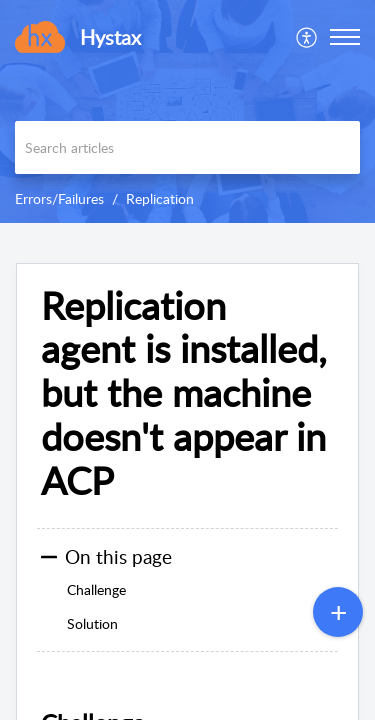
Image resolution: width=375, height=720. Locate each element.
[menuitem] (307, 37)
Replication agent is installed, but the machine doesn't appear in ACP (184, 393)
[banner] (187, 111)
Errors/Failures (59, 198)
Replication (160, 198)
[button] (345, 37)
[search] (187, 147)
